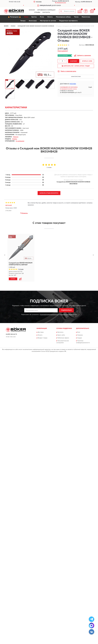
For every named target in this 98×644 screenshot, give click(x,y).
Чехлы (76, 17)
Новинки (80, 335)
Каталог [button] (32, 10)
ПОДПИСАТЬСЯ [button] (66, 310)
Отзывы (37, 12)
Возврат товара (42, 338)
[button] (61, 2)
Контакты (46, 12)
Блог (79, 332)
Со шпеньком (20, 141)
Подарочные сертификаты (68, 21)
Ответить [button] (24, 213)
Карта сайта (61, 335)
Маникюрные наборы (63, 17)
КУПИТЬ (13, 279)
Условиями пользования (66, 315)
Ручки (42, 17)
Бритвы (34, 17)
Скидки (80, 338)
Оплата (40, 335)
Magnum (16, 137)
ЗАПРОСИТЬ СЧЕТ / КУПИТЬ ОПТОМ (76, 66)
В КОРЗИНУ (74, 61)
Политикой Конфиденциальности (49, 315)
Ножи (26, 17)
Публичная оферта (63, 338)
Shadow (15, 139)
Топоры (23, 21)
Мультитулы (86, 17)
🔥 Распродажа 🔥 (14, 17)
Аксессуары (33, 21)
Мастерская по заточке (48, 21)
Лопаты (50, 17)
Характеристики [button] (76, 77)
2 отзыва (21, 269)
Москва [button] (73, 84)
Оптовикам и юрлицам (46, 10)
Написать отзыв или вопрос (49, 193)
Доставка (41, 332)
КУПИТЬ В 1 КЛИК (87, 61)
